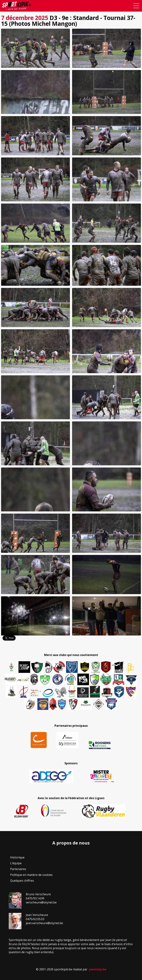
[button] (35, 48)
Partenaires (18, 869)
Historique (17, 857)
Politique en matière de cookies (31, 875)
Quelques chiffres (22, 881)
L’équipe (16, 863)
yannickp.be (98, 969)
